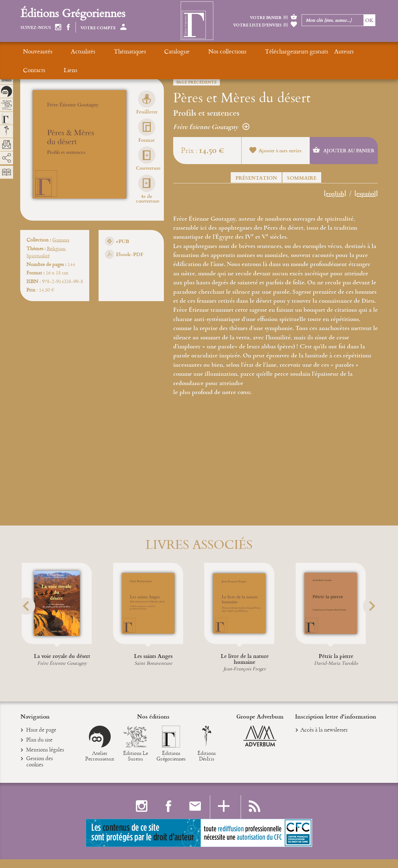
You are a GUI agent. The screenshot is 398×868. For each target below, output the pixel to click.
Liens (333, 51)
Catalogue (140, 51)
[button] (28, 620)
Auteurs (282, 51)
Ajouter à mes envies (276, 151)
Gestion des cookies (40, 771)
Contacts (309, 51)
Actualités (71, 51)
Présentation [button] (256, 178)
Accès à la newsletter (324, 738)
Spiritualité (38, 255)
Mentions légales (45, 759)
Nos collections (178, 51)
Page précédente (197, 82)
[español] (366, 194)
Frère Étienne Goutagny (211, 127)
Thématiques (105, 51)
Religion (56, 248)
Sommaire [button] (302, 178)
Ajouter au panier (344, 151)
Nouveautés (38, 51)
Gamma (61, 240)
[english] (335, 194)
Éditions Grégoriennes (73, 13)
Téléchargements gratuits (235, 51)
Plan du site (39, 749)
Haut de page (41, 739)
